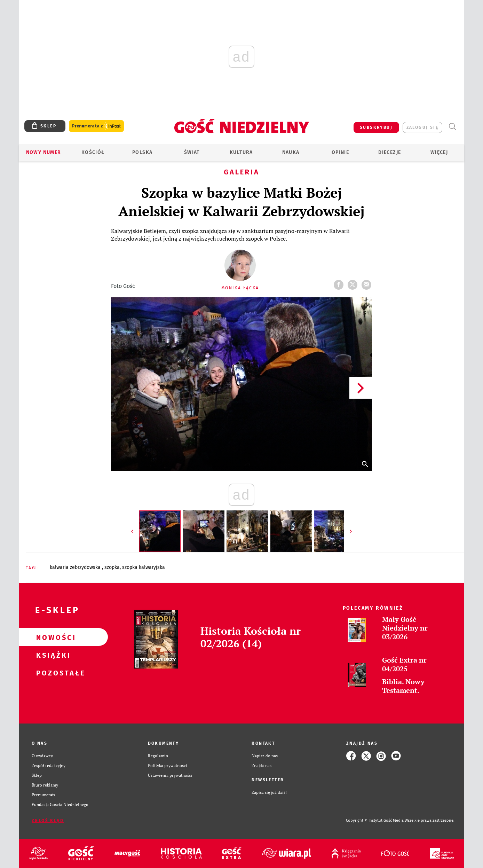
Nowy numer (44, 152)
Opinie (340, 152)
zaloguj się (422, 127)
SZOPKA (112, 567)
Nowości (52, 637)
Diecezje (390, 152)
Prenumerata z (96, 126)
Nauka (291, 152)
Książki (52, 655)
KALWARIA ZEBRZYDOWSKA (76, 567)
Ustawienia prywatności (170, 775)
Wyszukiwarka (452, 127)
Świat (192, 152)
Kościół (93, 152)
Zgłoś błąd (48, 821)
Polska (142, 152)
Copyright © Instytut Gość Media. (375, 820)
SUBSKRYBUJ (376, 127)
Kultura (241, 152)
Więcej (439, 152)
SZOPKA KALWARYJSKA (144, 567)
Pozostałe (52, 673)
